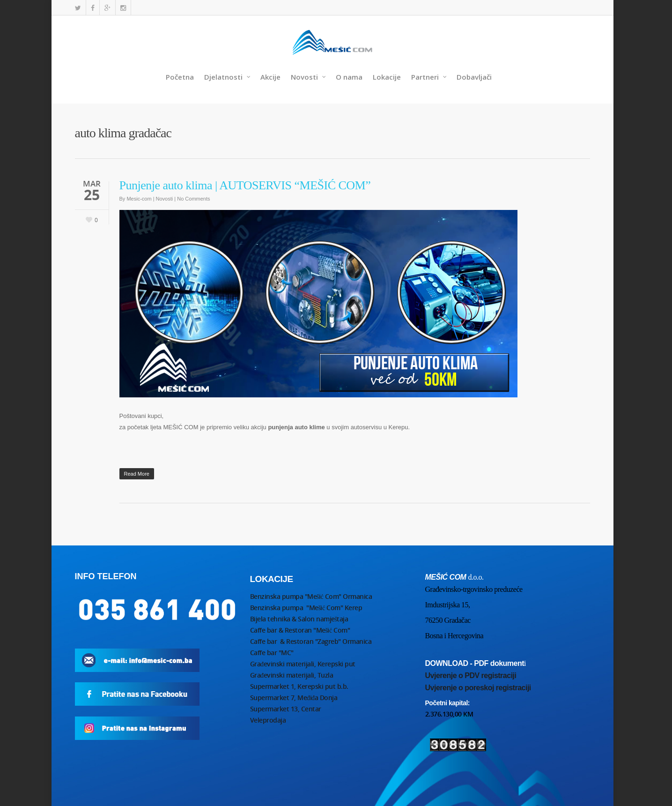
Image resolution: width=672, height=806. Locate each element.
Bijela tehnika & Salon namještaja (299, 619)
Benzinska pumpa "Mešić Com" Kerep (306, 608)
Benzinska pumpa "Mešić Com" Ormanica (311, 596)
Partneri (429, 77)
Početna (180, 77)
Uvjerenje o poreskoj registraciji (478, 688)
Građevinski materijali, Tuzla (292, 675)
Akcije (270, 77)
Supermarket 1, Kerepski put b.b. (299, 686)
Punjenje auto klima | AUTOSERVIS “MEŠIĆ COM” (245, 185)
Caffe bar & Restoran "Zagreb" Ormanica (312, 641)
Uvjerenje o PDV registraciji (471, 675)
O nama (349, 77)
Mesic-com (139, 199)
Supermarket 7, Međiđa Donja (294, 698)
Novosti (309, 77)
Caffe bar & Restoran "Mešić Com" (301, 630)
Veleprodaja (268, 720)
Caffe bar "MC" (272, 653)
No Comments (193, 199)
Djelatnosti (228, 77)
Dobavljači (474, 77)
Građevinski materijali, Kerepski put (303, 664)
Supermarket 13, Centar (286, 709)
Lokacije (387, 77)
